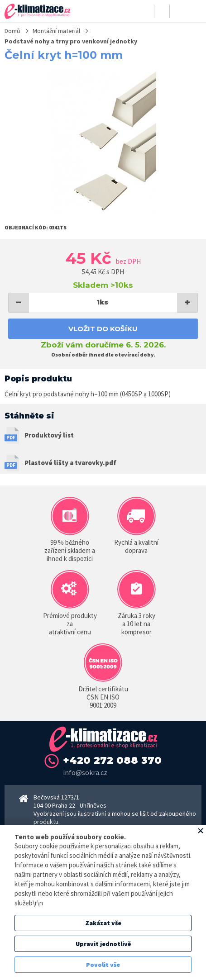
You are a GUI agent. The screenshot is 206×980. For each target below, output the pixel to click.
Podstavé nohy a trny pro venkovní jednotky (71, 41)
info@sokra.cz (85, 772)
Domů (12, 31)
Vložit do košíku (103, 329)
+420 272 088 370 (112, 760)
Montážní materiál (56, 31)
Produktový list (49, 435)
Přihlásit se (147, 11)
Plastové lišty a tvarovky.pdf (70, 463)
